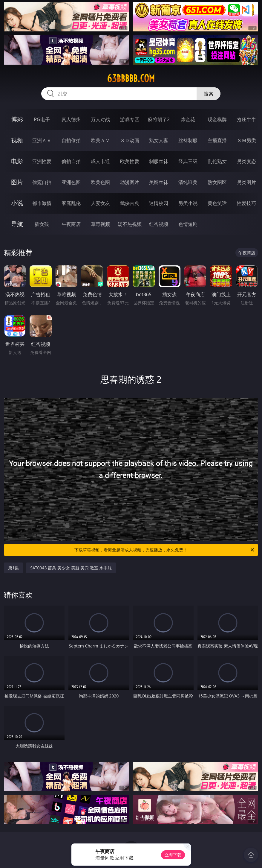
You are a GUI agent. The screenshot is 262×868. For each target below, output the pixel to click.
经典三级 (188, 161)
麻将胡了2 (159, 119)
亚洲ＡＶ (42, 140)
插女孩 (42, 224)
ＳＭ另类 (246, 140)
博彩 (17, 119)
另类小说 (188, 203)
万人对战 (100, 119)
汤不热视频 (130, 224)
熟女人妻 (159, 140)
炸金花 (188, 119)
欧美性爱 (130, 161)
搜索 (209, 94)
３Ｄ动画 (130, 140)
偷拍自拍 (71, 161)
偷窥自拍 (42, 182)
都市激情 (42, 203)
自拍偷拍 (71, 140)
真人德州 (71, 119)
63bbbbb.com (131, 78)
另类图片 (246, 182)
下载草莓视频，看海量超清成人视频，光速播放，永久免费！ (165, 550)
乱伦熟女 (217, 161)
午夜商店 (71, 224)
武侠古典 (130, 203)
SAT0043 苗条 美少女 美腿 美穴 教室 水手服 (71, 568)
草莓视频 (100, 224)
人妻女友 (100, 203)
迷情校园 (159, 203)
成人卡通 (100, 161)
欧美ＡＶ (100, 140)
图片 (17, 182)
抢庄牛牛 (246, 119)
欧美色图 (100, 182)
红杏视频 (159, 224)
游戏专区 (130, 119)
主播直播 (217, 140)
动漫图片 (130, 182)
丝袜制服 (188, 140)
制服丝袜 (159, 161)
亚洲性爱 (42, 161)
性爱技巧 (246, 203)
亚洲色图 (71, 182)
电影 (17, 161)
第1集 (13, 568)
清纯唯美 (188, 182)
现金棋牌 (217, 119)
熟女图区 (217, 182)
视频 (17, 140)
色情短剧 (188, 224)
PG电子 (42, 119)
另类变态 (246, 161)
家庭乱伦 (71, 203)
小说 (17, 203)
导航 (17, 224)
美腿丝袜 (159, 182)
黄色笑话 (217, 203)
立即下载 (173, 855)
